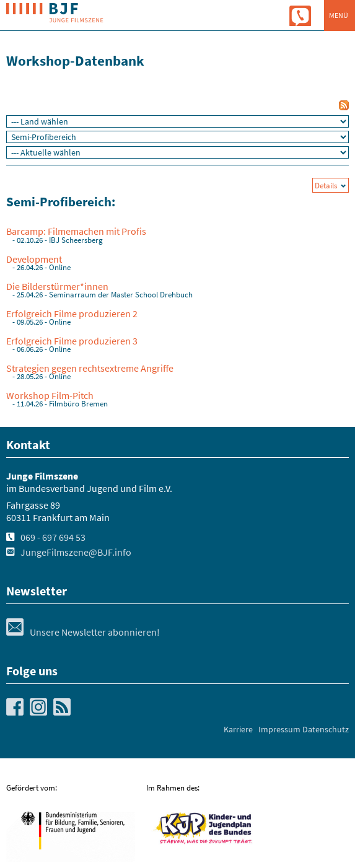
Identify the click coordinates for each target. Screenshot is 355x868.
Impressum (279, 729)
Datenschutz (326, 729)
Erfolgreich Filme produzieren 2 (72, 313)
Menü (339, 15)
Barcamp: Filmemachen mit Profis (76, 231)
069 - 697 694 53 (53, 537)
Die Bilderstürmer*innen (57, 286)
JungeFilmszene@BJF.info (76, 552)
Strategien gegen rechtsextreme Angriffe (90, 368)
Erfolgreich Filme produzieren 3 (72, 341)
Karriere (238, 729)
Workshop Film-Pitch (50, 395)
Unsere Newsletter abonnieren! (83, 632)
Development (34, 259)
